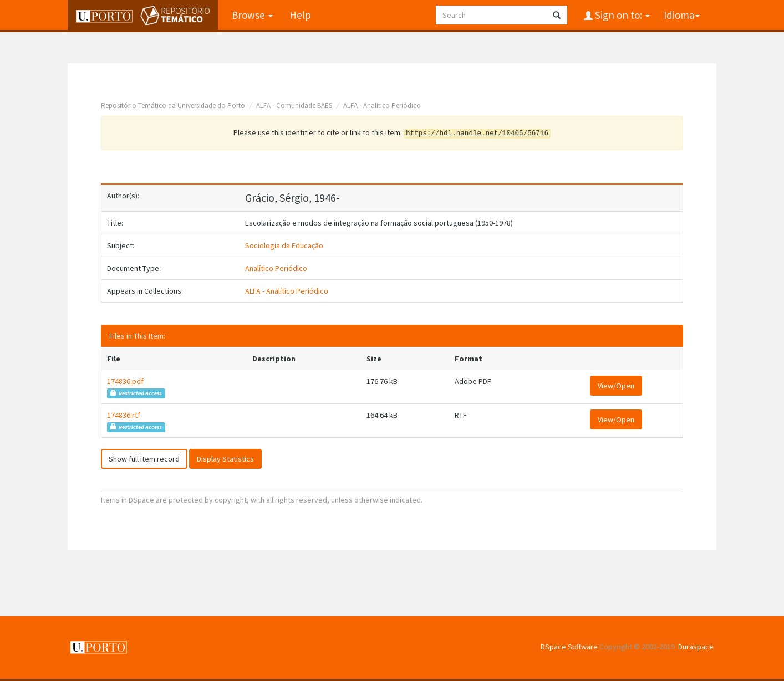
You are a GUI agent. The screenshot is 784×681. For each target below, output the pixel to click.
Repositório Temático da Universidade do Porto (173, 106)
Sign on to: (621, 15)
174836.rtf (124, 415)
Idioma (682, 15)
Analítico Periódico (276, 268)
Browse (252, 15)
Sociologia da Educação (284, 245)
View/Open (616, 386)
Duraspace (696, 647)
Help (300, 15)
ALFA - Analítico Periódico (382, 106)
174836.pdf (125, 381)
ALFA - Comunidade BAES (294, 106)
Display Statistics (225, 459)
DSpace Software (569, 647)
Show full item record (144, 459)
